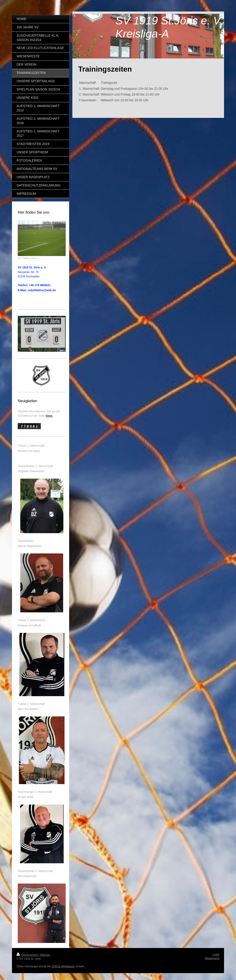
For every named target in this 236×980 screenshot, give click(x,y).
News (49, 416)
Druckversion (28, 955)
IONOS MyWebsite (63, 966)
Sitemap (45, 955)
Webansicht (212, 958)
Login (216, 954)
